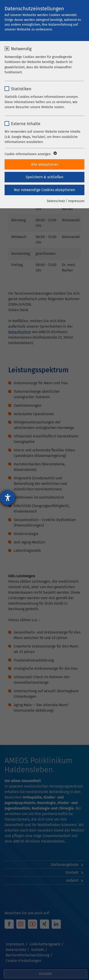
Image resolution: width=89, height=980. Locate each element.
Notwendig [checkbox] (21, 49)
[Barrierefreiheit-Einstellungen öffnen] (8, 498)
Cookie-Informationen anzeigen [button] (30, 154)
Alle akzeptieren (45, 164)
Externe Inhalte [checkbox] (26, 124)
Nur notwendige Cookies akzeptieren (44, 190)
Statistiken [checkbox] (21, 89)
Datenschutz (56, 201)
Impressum (76, 201)
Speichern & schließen (44, 177)
